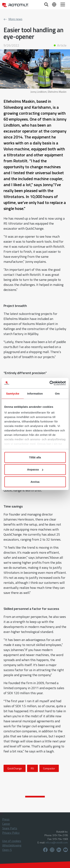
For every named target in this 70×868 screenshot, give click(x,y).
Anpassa (35, 469)
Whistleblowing (12, 845)
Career (6, 824)
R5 (32, 768)
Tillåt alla (35, 457)
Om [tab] (57, 393)
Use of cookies (12, 841)
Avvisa (35, 482)
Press (6, 819)
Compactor (49, 768)
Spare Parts (10, 828)
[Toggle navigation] (63, 4)
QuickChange (15, 768)
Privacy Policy (11, 833)
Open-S (7, 850)
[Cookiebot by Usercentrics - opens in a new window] (50, 383)
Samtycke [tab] (13, 393)
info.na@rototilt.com (57, 843)
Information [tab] (35, 393)
